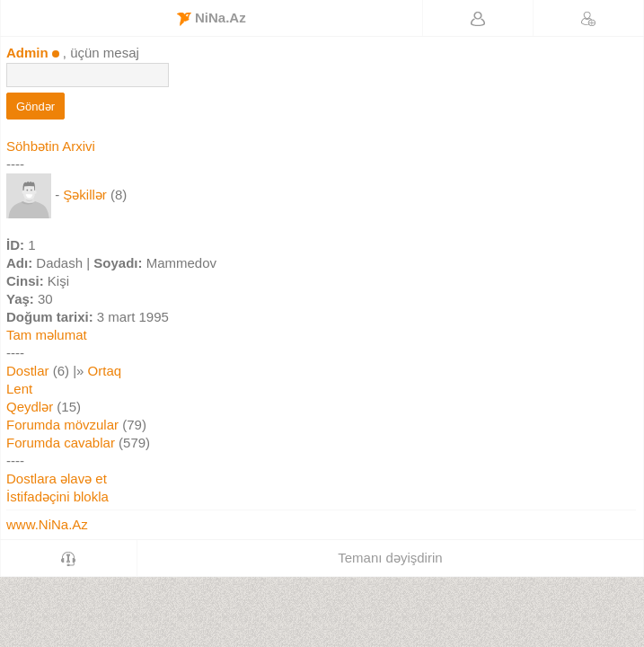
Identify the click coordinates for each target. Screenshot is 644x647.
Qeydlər (30, 407)
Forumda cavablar (61, 443)
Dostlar (28, 371)
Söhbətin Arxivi (51, 146)
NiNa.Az (212, 18)
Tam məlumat (47, 335)
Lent (19, 389)
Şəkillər (85, 195)
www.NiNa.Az (47, 524)
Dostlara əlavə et (57, 479)
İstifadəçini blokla (57, 496)
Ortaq (105, 371)
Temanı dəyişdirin (390, 558)
